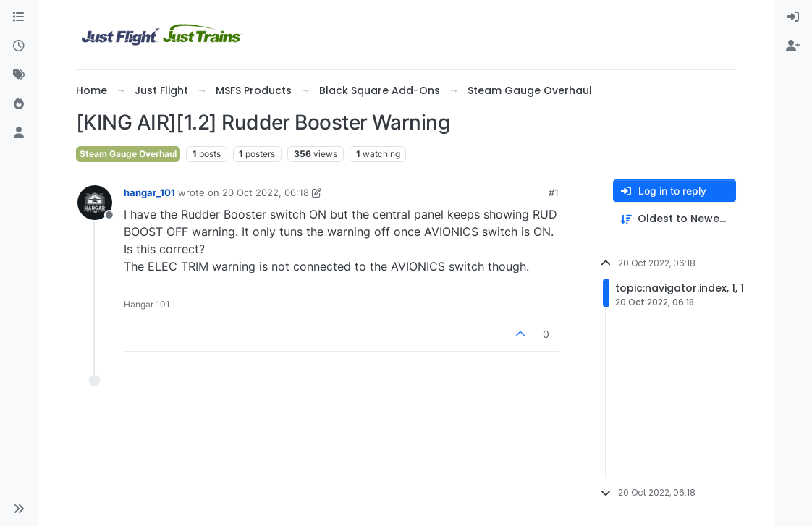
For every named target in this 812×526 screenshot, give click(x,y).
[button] (19, 509)
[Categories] (19, 17)
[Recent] (19, 46)
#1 (554, 192)
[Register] (793, 46)
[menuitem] (793, 17)
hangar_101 (149, 192)
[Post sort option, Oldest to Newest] (674, 219)
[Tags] (19, 75)
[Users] (19, 133)
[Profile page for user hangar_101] (95, 203)
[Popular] (19, 104)
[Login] (793, 17)
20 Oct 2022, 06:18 (266, 192)
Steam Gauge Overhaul (128, 154)
